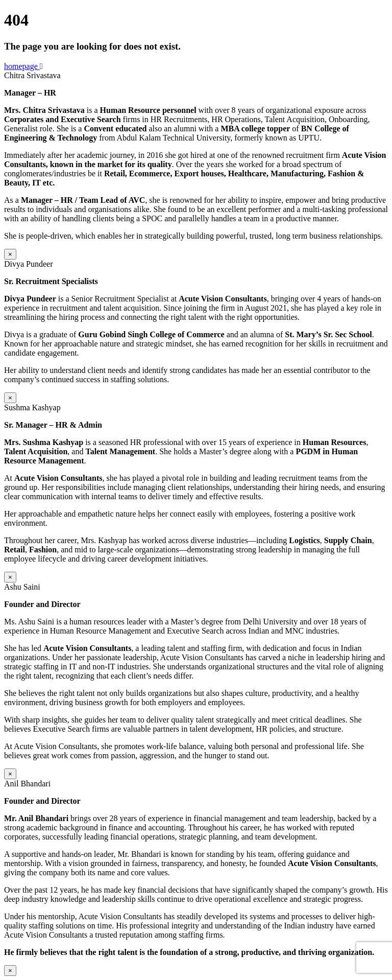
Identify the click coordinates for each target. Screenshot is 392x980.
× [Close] (10, 254)
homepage (23, 66)
